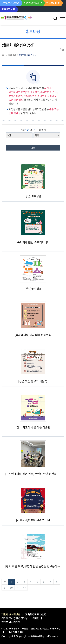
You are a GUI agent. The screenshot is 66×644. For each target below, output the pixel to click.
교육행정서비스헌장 (36, 615)
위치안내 (37, 619)
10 (11, 588)
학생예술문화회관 (33, 3)
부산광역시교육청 (10, 3)
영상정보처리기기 (11, 623)
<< (5, 582)
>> (24, 588)
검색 (33, 148)
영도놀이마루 (53, 3)
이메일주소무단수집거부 (15, 619)
